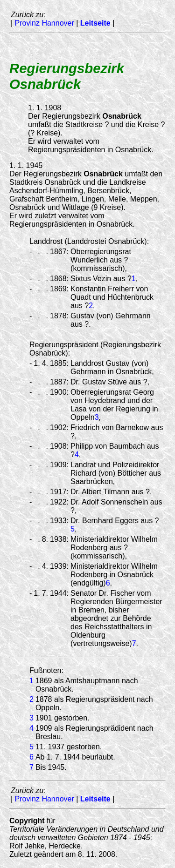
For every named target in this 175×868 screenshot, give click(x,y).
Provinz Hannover (45, 23)
